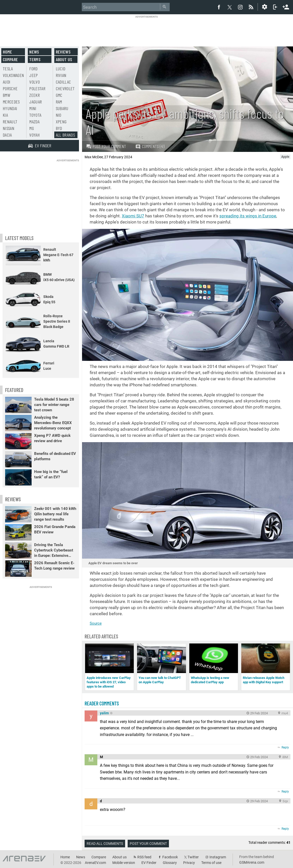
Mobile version (124, 863)
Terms (35, 59)
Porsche (10, 88)
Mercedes (11, 102)
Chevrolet (65, 88)
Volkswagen (14, 75)
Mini (33, 108)
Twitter (193, 857)
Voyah (35, 135)
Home (7, 52)
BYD (59, 128)
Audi (6, 82)
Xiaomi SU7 (133, 216)
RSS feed (144, 857)
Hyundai (10, 108)
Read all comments (105, 844)
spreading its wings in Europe (248, 216)
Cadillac (63, 82)
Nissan (9, 128)
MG (32, 128)
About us (64, 59)
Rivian (61, 75)
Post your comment (106, 146)
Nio (59, 115)
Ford (33, 69)
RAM (59, 102)
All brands (65, 135)
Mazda (34, 122)
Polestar (37, 88)
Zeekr (35, 95)
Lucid (61, 69)
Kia (5, 115)
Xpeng (61, 122)
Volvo (35, 82)
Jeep (34, 75)
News (34, 52)
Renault (10, 122)
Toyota (35, 115)
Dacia (7, 135)
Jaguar (36, 102)
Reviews (63, 52)
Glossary (170, 863)
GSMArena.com (252, 862)
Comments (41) (150, 146)
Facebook (170, 857)
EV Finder (149, 863)
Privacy (189, 863)
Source (96, 623)
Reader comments (102, 703)
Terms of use (211, 863)
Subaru (62, 108)
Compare (10, 59)
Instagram (218, 857)
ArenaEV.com (95, 863)
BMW (6, 95)
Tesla (8, 69)
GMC (59, 95)
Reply (285, 747)
